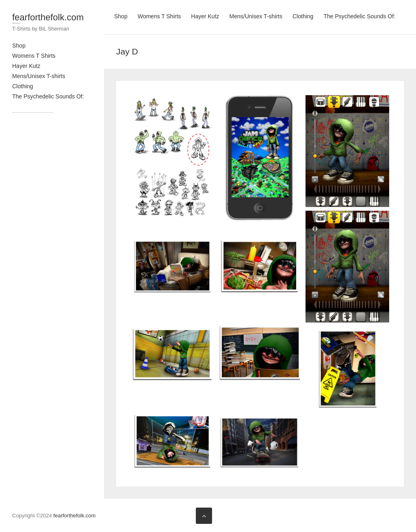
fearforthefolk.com (48, 17)
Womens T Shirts (34, 56)
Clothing (23, 86)
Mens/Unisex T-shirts (39, 76)
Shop (19, 46)
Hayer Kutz (26, 66)
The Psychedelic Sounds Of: (48, 96)
